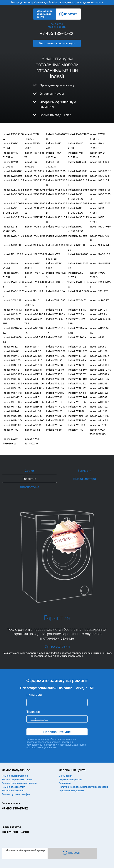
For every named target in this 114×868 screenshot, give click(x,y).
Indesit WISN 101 (13, 393)
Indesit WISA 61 (12, 370)
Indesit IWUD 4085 (100, 227)
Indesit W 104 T (77, 300)
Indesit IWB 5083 (78, 162)
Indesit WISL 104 (78, 379)
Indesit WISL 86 (55, 388)
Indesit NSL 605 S (13, 254)
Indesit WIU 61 (11, 411)
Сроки (29, 471)
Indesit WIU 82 (76, 411)
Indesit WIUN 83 (12, 425)
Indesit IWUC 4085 (57, 227)
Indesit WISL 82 (77, 384)
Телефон (33, 712)
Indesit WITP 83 (33, 407)
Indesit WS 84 (54, 425)
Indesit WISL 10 (12, 379)
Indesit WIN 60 (54, 365)
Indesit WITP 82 (12, 407)
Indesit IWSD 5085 (78, 203)
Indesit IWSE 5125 (35, 217)
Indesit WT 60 (11, 430)
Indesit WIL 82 (54, 360)
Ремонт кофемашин (13, 791)
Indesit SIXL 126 (99, 291)
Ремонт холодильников (15, 776)
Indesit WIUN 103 (99, 416)
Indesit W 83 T (54, 310)
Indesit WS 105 (33, 425)
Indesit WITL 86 (77, 402)
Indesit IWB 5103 (99, 162)
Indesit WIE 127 (33, 356)
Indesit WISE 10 (55, 370)
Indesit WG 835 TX (100, 319)
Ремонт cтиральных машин (17, 779)
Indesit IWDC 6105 (13, 180)
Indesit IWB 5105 (12, 171)
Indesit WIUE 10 (99, 411)
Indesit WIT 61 (54, 397)
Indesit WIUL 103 (12, 416)
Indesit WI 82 (10, 347)
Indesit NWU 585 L (100, 263)
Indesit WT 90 (76, 430)
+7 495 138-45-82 (57, 34)
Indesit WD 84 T (12, 314)
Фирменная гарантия (70, 779)
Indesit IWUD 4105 (13, 236)
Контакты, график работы (57, 25)
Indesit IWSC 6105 (35, 203)
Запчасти (85, 471)
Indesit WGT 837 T (35, 337)
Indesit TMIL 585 (56, 300)
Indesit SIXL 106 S (78, 291)
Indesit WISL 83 (98, 384)
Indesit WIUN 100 (56, 416)
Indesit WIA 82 (33, 351)
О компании (65, 776)
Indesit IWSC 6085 (13, 203)
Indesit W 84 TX (77, 310)
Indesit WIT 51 (33, 397)
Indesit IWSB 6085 (78, 190)
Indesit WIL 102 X (100, 356)
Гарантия (29, 479)
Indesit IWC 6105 (12, 176)
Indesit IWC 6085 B (100, 171)
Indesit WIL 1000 (56, 356)
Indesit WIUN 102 (78, 416)
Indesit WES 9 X (98, 314)
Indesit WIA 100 (55, 347)
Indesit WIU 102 (99, 407)
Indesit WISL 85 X (34, 388)
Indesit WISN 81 (77, 393)
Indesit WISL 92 (77, 388)
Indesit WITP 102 (99, 402)
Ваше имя (34, 695)
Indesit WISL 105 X (14, 384)
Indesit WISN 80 (55, 393)
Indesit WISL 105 (99, 379)
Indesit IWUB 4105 (35, 227)
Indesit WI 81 (97, 337)
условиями (50, 748)
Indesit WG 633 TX (57, 319)
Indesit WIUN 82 (99, 420)
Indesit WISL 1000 (35, 379)
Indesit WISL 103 (56, 379)
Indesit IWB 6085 (34, 171)
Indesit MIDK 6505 (57, 236)
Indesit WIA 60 (98, 347)
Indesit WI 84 (32, 347)
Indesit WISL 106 (34, 384)
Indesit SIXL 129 (12, 300)
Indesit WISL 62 (55, 384)
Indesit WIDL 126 (78, 351)
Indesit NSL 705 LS (35, 254)
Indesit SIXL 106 (55, 291)
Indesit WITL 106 (34, 402)
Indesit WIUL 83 (33, 416)
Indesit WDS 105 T (35, 314)
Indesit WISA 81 (33, 370)
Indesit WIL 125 (33, 360)
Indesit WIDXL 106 (13, 356)
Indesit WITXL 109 (57, 407)
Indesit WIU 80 (33, 411)
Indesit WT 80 (54, 430)
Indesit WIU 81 (54, 411)
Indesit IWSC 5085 (13, 194)
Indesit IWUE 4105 (35, 236)
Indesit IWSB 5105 (57, 190)
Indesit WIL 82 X (77, 360)
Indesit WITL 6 (54, 402)
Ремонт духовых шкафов (16, 794)
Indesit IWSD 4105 (57, 203)
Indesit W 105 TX (99, 300)
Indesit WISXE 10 (12, 397)
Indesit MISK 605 (12, 245)
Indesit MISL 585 (34, 245)
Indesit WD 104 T (99, 310)
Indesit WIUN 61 (55, 420)
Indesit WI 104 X (77, 337)
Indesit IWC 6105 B (35, 176)
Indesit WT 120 (98, 425)
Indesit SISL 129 (34, 291)
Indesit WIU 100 (77, 407)
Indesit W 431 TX (12, 310)
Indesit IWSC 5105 (57, 194)
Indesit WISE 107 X (14, 374)
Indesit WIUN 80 (77, 420)
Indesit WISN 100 (99, 388)
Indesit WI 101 (54, 337)
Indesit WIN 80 (76, 365)
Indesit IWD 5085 (56, 176)
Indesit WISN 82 (99, 393)
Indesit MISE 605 (78, 236)
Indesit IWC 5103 (78, 171)
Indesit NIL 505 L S (57, 245)
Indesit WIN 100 (12, 365)
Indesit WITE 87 (98, 397)
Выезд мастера (85, 479)
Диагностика (29, 487)
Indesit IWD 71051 (100, 176)
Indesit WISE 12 (33, 374)
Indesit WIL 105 (12, 360)
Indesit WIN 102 (33, 365)
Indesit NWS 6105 (78, 254)
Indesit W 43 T (32, 310)
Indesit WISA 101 (99, 365)
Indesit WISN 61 (33, 393)
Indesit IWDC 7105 (35, 180)
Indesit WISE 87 (77, 374)
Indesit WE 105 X (56, 314)
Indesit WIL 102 (77, 356)
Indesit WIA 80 (11, 351)
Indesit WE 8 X (76, 314)
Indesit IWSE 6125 (78, 217)
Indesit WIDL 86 (99, 351)
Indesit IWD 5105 (78, 176)
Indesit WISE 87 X (100, 374)
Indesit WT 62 (32, 430)
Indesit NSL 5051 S (100, 245)
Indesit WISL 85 (12, 388)
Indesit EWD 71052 (79, 134)
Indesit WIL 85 (98, 360)
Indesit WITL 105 (12, 402)
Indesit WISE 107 (78, 370)
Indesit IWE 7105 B (14, 190)
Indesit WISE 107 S (100, 370)
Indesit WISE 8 (54, 374)
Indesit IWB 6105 (56, 171)
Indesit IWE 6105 (99, 180)
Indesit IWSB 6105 (100, 190)
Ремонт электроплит (13, 787)
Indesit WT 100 (76, 425)
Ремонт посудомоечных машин (19, 783)
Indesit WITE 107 (78, 397)
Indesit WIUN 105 (34, 420)
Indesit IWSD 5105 (100, 203)
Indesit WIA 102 (77, 347)
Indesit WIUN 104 (13, 420)
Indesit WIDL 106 (56, 351)
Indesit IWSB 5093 (35, 190)
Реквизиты (65, 783)
